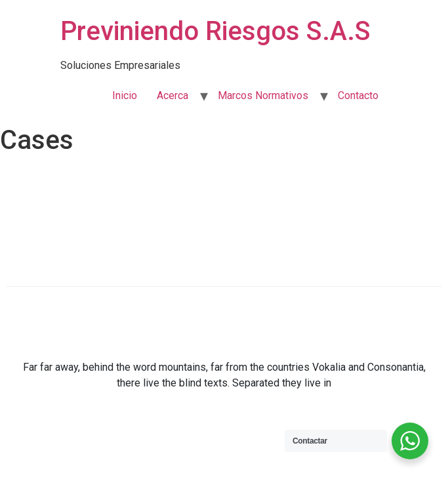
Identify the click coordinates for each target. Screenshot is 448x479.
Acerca (173, 95)
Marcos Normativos (263, 95)
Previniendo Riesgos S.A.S (215, 31)
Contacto (358, 95)
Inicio (125, 95)
